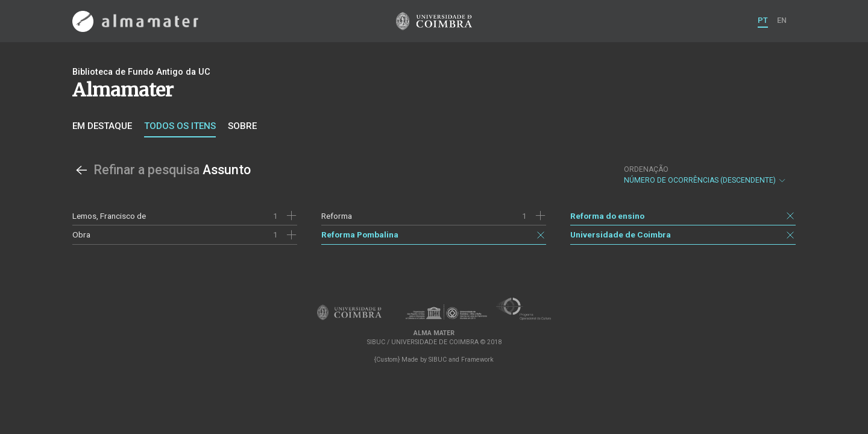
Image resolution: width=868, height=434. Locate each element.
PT (763, 20)
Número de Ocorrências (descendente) (705, 175)
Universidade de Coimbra (621, 234)
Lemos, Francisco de (109, 216)
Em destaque (102, 126)
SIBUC (438, 360)
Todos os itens (180, 126)
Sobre (242, 126)
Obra (81, 234)
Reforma (337, 216)
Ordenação (646, 169)
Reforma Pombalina (360, 234)
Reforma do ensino (607, 216)
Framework (477, 360)
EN (782, 20)
